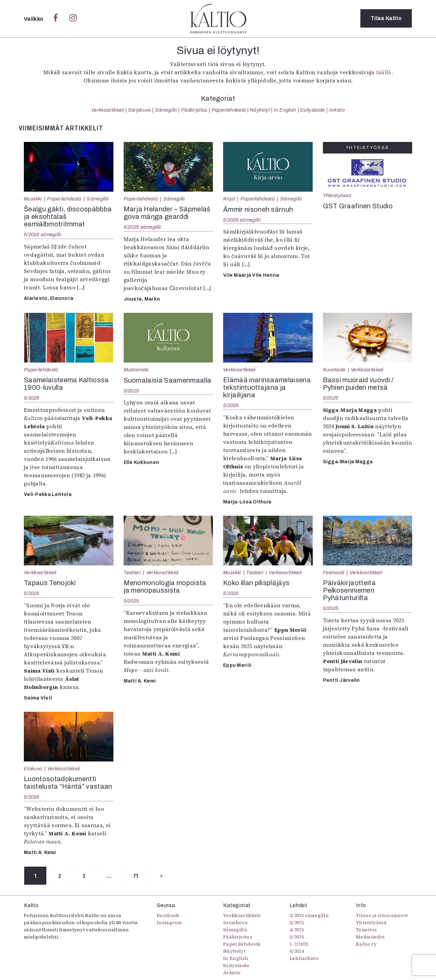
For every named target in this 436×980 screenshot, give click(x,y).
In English (285, 110)
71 (140, 876)
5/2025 (32, 398)
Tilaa (386, 19)
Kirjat (229, 199)
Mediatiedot (370, 937)
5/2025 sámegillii (43, 235)
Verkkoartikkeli (108, 110)
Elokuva (33, 769)
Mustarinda (136, 370)
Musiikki (33, 199)
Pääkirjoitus (194, 110)
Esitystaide (313, 110)
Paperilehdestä (229, 110)
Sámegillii (166, 110)
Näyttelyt (260, 110)
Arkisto (337, 110)
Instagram (169, 923)
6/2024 (297, 951)
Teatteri (132, 573)
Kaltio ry (366, 944)
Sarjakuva (139, 110)
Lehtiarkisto (304, 959)
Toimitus (367, 930)
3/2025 (297, 937)
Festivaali (334, 573)
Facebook (168, 916)
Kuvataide (334, 370)
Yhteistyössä (337, 195)
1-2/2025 (299, 944)
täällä (384, 72)
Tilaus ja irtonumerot (382, 916)
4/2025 (297, 930)
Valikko (34, 19)
